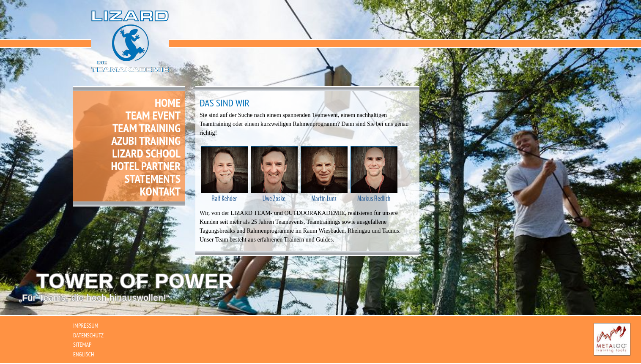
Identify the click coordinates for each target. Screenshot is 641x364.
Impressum (86, 326)
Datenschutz (88, 335)
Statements (152, 179)
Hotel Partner (146, 166)
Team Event (153, 115)
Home (168, 102)
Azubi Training (146, 141)
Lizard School (146, 153)
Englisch (84, 354)
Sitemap (82, 345)
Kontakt (160, 191)
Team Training (147, 128)
